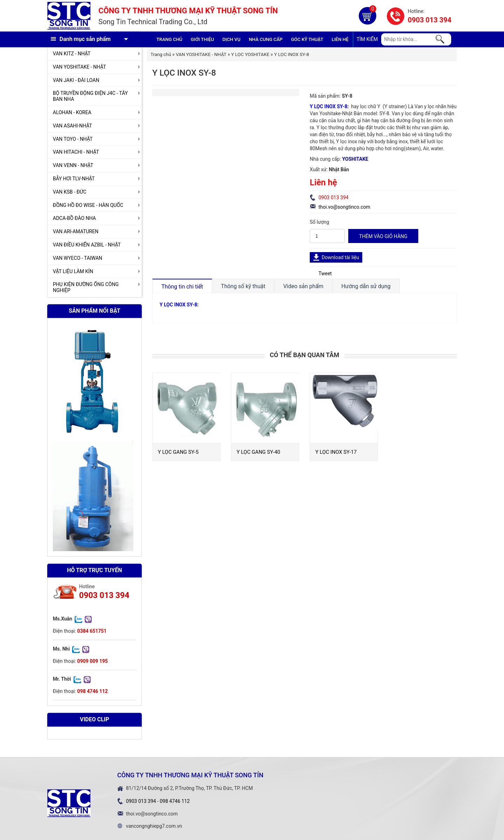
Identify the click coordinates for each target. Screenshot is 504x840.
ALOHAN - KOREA (72, 112)
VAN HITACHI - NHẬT (76, 152)
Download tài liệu (340, 257)
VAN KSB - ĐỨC (70, 192)
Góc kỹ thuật (307, 39)
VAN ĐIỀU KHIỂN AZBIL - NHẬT (87, 245)
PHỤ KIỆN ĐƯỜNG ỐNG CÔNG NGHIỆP (86, 287)
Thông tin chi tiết (182, 287)
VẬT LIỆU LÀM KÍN (73, 271)
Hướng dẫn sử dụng (366, 286)
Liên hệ (340, 39)
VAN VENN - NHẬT (73, 165)
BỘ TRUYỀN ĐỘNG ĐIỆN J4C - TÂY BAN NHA (90, 96)
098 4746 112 (175, 801)
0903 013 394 (430, 20)
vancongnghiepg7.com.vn (154, 826)
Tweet (325, 273)
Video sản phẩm (303, 286)
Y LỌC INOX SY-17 (336, 452)
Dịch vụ (232, 39)
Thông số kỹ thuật (243, 286)
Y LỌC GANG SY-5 (178, 452)
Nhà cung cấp (266, 39)
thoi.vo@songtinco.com (344, 207)
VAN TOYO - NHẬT (73, 139)
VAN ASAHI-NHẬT (72, 126)
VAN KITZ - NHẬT (72, 54)
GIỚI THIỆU (202, 39)
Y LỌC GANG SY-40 (258, 452)
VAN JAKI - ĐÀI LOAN (76, 80)
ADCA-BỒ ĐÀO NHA (74, 218)
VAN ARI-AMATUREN (76, 231)
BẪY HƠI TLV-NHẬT (74, 179)
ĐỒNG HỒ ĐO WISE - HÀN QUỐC (88, 205)
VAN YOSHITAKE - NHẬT (79, 67)
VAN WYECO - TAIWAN (78, 258)
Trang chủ (169, 39)
